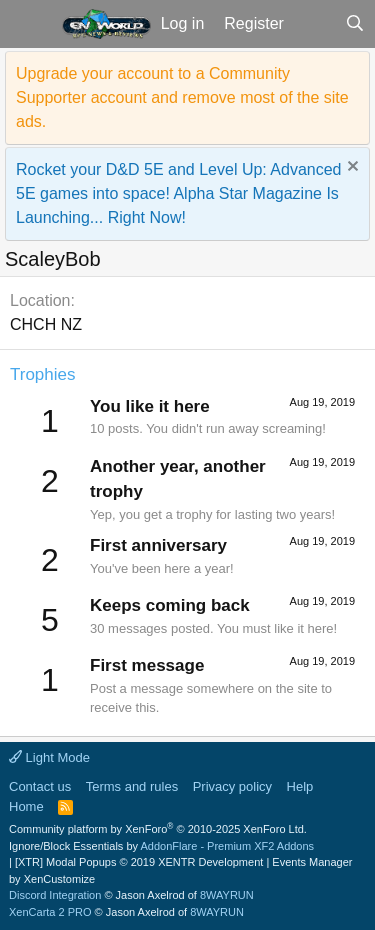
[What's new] (314, 24)
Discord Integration (55, 895)
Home (26, 806)
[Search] (354, 24)
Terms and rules (132, 786)
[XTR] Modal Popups (139, 862)
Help (300, 786)
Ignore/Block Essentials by (161, 846)
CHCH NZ (46, 324)
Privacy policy (232, 786)
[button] (28, 24)
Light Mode (49, 757)
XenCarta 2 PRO (50, 912)
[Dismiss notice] (350, 168)
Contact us (40, 786)
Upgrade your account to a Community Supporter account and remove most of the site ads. (182, 97)
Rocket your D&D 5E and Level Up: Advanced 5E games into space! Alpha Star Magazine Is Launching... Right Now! (179, 193)
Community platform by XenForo (158, 829)
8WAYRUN (227, 895)
